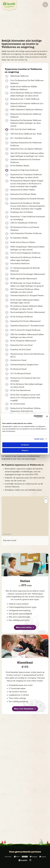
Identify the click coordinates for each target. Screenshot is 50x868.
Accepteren (25, 445)
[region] (25, 516)
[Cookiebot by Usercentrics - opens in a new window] (34, 416)
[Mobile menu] (45, 5)
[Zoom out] (46, 502)
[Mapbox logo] (7, 534)
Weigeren (25, 450)
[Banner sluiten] (47, 416)
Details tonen (39, 439)
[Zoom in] (46, 499)
